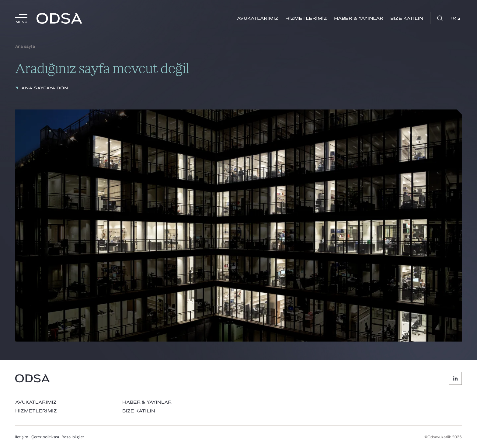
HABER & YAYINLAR (359, 18)
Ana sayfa (25, 46)
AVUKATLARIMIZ (258, 18)
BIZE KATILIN (407, 18)
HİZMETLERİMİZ (306, 18)
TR (455, 18)
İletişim (22, 437)
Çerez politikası (45, 437)
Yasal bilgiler (73, 437)
